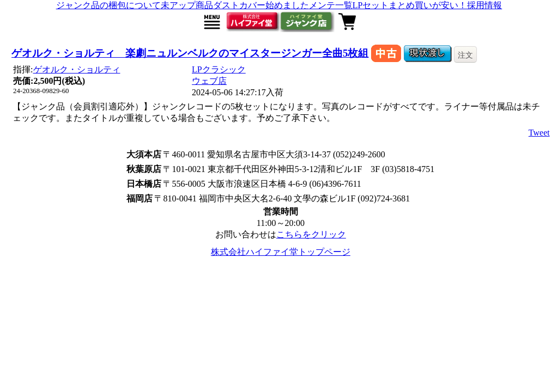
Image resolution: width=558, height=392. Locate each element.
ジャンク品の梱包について (108, 5)
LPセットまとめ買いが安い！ (410, 5)
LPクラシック (219, 69)
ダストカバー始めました (261, 5)
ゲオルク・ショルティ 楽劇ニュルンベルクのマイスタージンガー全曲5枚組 (190, 53)
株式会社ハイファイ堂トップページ (281, 252)
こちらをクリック (311, 234)
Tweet (539, 133)
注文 (465, 55)
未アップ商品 (187, 5)
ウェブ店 (209, 81)
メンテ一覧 (331, 5)
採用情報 (484, 5)
